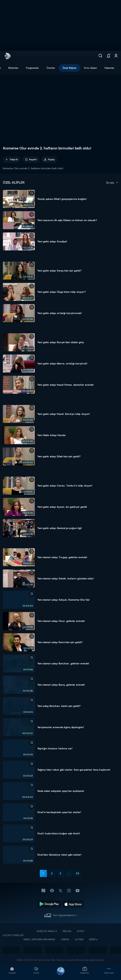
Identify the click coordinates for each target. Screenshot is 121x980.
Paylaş (49, 160)
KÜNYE (81, 931)
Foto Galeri (91, 68)
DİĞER (92, 939)
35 (78, 873)
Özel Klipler (70, 68)
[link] (7, 56)
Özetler (51, 68)
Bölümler (13, 68)
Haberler (109, 68)
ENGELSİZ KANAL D (47, 931)
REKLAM (67, 931)
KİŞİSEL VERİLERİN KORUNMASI (39, 939)
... (69, 873)
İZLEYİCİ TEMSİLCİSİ (13, 935)
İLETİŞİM (79, 939)
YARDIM (65, 939)
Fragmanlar (32, 68)
